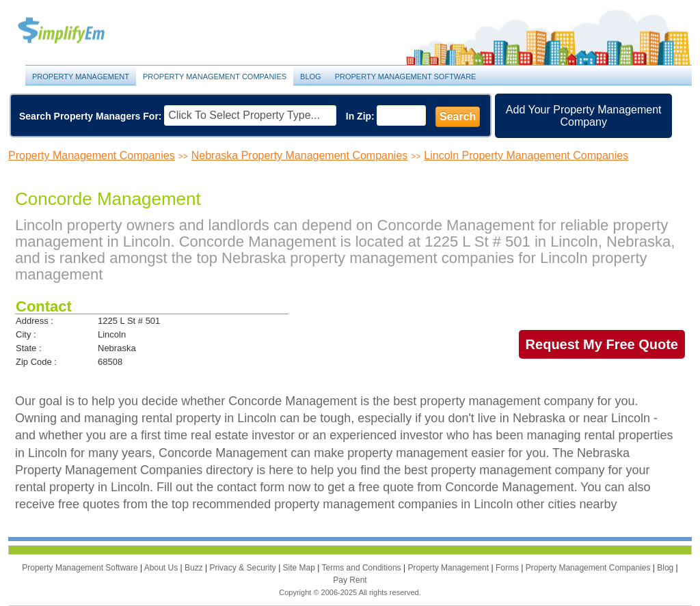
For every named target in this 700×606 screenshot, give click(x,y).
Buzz (195, 568)
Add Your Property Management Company (584, 116)
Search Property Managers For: (91, 116)
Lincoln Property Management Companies (526, 155)
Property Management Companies (215, 77)
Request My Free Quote (602, 344)
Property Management (77, 31)
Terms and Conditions (363, 568)
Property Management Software (406, 77)
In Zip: (360, 116)
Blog (311, 77)
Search (458, 116)
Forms (508, 568)
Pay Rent (350, 580)
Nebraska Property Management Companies (300, 155)
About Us (162, 568)
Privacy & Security (244, 568)
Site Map (300, 568)
